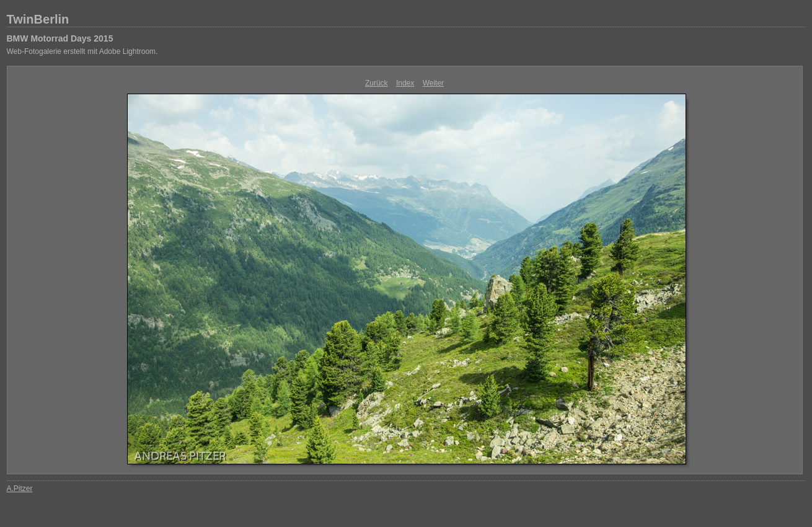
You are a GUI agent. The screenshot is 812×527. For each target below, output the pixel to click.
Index (405, 83)
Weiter (433, 83)
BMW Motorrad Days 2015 (60, 38)
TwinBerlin (38, 19)
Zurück (377, 83)
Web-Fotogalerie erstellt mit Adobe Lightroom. (82, 51)
